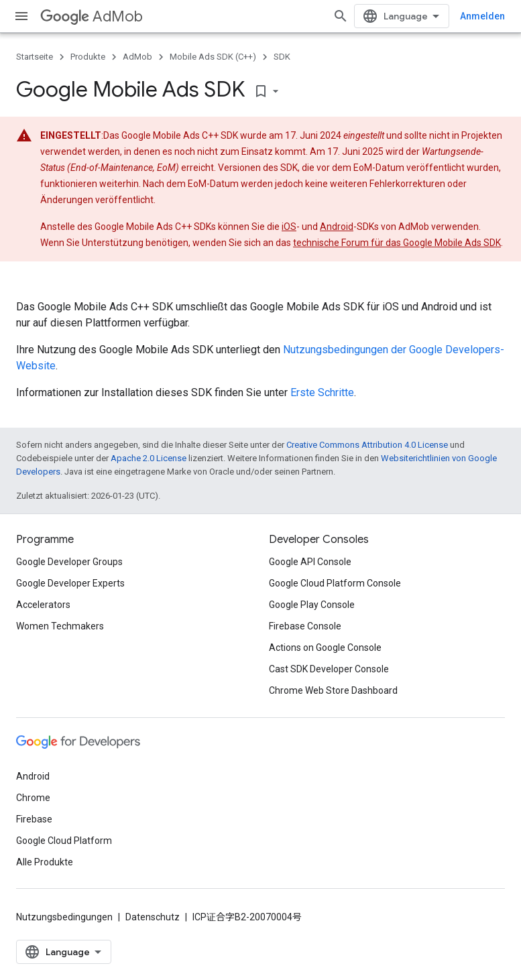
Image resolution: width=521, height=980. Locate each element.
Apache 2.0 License (149, 458)
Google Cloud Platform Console (335, 583)
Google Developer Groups (69, 562)
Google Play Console (312, 605)
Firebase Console (305, 626)
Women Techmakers (60, 626)
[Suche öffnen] (341, 16)
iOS (289, 227)
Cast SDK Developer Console (329, 669)
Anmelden (482, 16)
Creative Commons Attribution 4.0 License (367, 445)
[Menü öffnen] (21, 16)
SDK (282, 57)
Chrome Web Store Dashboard (333, 690)
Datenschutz (153, 917)
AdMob (92, 16)
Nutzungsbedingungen (64, 917)
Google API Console (310, 562)
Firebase (34, 819)
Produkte (88, 57)
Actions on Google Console (325, 648)
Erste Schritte (322, 392)
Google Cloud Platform (64, 841)
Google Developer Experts (70, 583)
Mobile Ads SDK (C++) (213, 57)
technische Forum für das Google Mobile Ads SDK (397, 243)
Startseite (35, 57)
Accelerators (43, 605)
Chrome (33, 798)
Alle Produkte (45, 862)
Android (337, 227)
